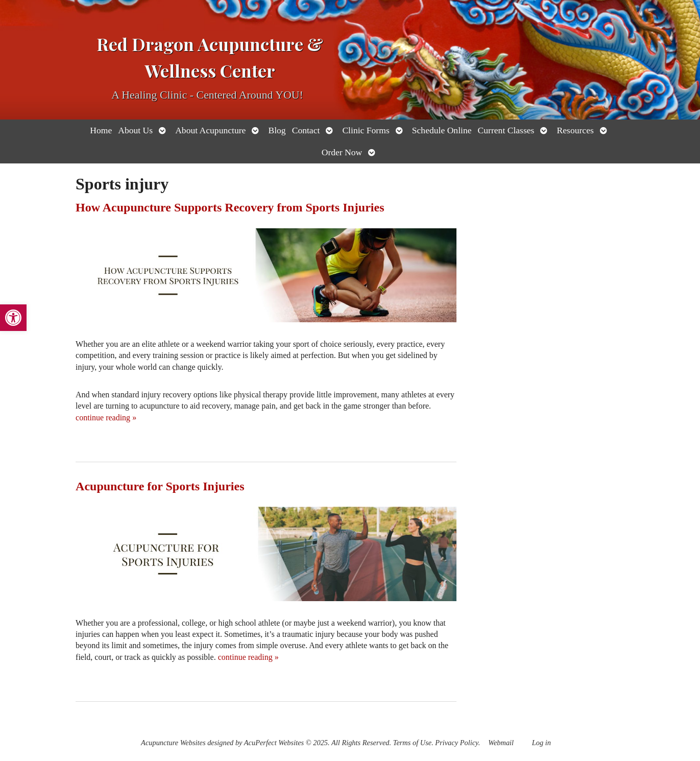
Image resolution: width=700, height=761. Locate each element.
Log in (541, 743)
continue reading (106, 418)
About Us (135, 130)
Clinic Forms (366, 130)
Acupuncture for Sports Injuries (160, 486)
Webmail (501, 743)
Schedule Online (442, 130)
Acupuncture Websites (173, 743)
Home (101, 130)
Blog (277, 130)
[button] (13, 318)
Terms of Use (412, 743)
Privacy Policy (456, 743)
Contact (306, 130)
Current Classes (506, 130)
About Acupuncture (210, 130)
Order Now (342, 152)
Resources (575, 130)
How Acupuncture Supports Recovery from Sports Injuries (230, 207)
